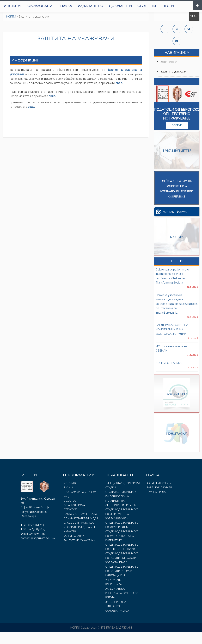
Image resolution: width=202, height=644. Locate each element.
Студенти (164, 6)
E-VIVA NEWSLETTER (177, 163)
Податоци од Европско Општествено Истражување (177, 126)
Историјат (71, 495)
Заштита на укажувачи (173, 84)
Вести (9, 18)
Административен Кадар (80, 531)
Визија (68, 500)
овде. (53, 108)
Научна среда (156, 504)
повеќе (177, 138)
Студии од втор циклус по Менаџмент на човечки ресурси (122, 526)
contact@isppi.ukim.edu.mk (38, 550)
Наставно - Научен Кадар (80, 526)
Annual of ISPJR (177, 407)
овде (119, 95)
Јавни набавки (169, 74)
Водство (70, 513)
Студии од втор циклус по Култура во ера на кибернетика (122, 548)
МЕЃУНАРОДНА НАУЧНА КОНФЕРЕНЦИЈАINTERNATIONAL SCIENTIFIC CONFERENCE (177, 201)
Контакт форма (171, 224)
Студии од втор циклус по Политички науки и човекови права (122, 570)
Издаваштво (108, 6)
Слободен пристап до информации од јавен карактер (79, 539)
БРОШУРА (177, 250)
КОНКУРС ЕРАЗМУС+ (170, 375)
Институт (29, 6)
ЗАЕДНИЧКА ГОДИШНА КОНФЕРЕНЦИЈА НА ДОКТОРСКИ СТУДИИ (172, 342)
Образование (57, 6)
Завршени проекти (159, 500)
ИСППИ (11, 29)
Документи (138, 6)
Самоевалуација (117, 623)
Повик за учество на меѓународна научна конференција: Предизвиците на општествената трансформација (177, 316)
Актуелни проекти (159, 495)
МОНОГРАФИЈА (177, 446)
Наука (83, 6)
